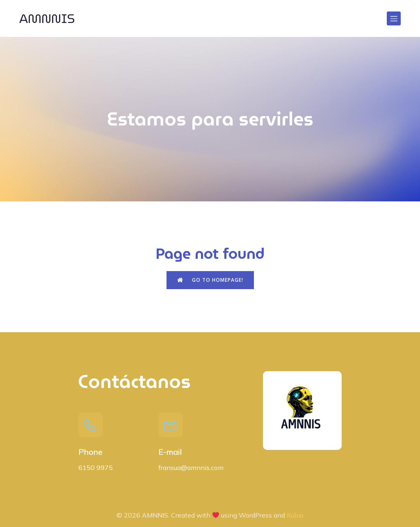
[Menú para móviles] (394, 18)
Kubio (295, 515)
